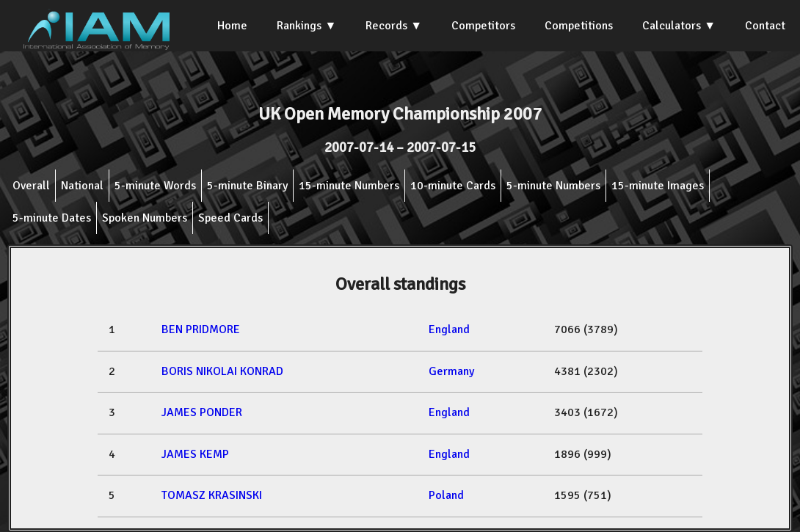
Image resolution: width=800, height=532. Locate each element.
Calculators (672, 26)
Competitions (579, 26)
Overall (31, 186)
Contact (765, 26)
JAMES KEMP (195, 454)
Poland (446, 495)
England (449, 329)
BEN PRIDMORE (201, 329)
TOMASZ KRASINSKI (212, 495)
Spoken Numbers (145, 218)
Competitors (483, 26)
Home (232, 26)
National (82, 186)
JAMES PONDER (202, 412)
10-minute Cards (453, 186)
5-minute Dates (52, 218)
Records (386, 26)
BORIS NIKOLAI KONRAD (222, 371)
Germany (451, 371)
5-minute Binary (247, 186)
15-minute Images (658, 186)
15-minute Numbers (349, 186)
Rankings (299, 26)
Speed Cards (230, 218)
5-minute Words (155, 186)
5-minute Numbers (553, 186)
